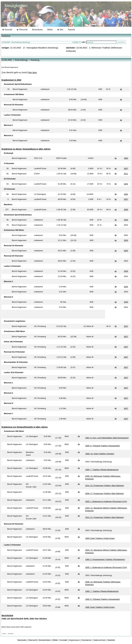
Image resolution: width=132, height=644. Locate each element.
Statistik (71, 30)
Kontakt (64, 640)
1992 (126, 194)
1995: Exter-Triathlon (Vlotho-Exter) (100, 538)
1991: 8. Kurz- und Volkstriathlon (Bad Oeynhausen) (107, 438)
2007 (126, 168)
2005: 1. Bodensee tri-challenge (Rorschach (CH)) (106, 501)
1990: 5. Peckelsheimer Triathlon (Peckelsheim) (105, 559)
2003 (126, 184)
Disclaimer (87, 640)
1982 (126, 158)
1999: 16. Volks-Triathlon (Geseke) (100, 454)
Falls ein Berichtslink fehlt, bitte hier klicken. (24, 619)
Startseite (22, 640)
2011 (126, 174)
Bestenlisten (37, 30)
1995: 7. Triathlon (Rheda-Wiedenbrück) (102, 470)
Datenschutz (99, 640)
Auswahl (7, 30)
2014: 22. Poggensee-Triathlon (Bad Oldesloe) (105, 486)
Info (60, 30)
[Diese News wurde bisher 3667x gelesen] (16, 627)
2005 (126, 210)
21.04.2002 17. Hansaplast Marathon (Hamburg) (34, 48)
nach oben (11, 634)
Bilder (50, 30)
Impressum (74, 640)
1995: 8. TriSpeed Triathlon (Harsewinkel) (102, 446)
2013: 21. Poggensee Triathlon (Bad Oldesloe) (104, 517)
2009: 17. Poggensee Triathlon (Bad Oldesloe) (104, 493)
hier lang (32, 72)
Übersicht (22, 30)
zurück (4, 634)
